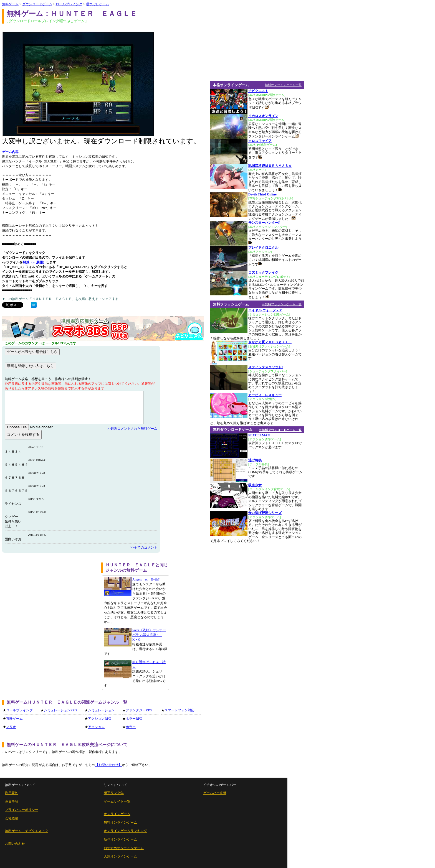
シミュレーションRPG (60, 710)
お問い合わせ (15, 844)
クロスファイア (260, 141)
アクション (96, 727)
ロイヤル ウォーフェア (265, 310)
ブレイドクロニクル (263, 248)
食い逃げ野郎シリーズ (265, 513)
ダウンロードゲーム (37, 4)
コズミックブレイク (263, 273)
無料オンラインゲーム (120, 823)
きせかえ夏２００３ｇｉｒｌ (270, 342)
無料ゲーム (10, 4)
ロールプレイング (69, 4)
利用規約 (12, 793)
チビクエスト (258, 91)
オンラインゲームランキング (125, 831)
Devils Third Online (262, 194)
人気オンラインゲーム (120, 856)
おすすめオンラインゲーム (124, 848)
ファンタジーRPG (139, 710)
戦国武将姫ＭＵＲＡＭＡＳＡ (270, 166)
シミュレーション (101, 710)
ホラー (131, 727)
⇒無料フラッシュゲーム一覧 (282, 304)
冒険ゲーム (14, 719)
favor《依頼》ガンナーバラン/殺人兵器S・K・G (149, 635)
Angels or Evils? (146, 579)
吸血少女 (255, 485)
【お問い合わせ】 (108, 765)
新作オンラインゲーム (120, 839)
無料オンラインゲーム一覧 (283, 85)
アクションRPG (99, 719)
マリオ (11, 727)
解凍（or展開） (34, 262)
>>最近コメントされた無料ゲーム (132, 429)
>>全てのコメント (144, 548)
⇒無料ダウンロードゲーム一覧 (280, 430)
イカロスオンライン (263, 116)
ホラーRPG (134, 719)
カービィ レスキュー (265, 395)
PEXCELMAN (259, 435)
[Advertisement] (49, 601)
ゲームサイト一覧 (117, 801)
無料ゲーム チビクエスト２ (27, 831)
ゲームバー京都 (215, 793)
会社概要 (12, 818)
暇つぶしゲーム (97, 4)
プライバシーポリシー (22, 810)
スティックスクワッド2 (266, 367)
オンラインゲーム (117, 814)
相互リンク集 (114, 793)
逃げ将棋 (255, 460)
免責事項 (12, 801)
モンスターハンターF (264, 223)
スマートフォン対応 (179, 710)
